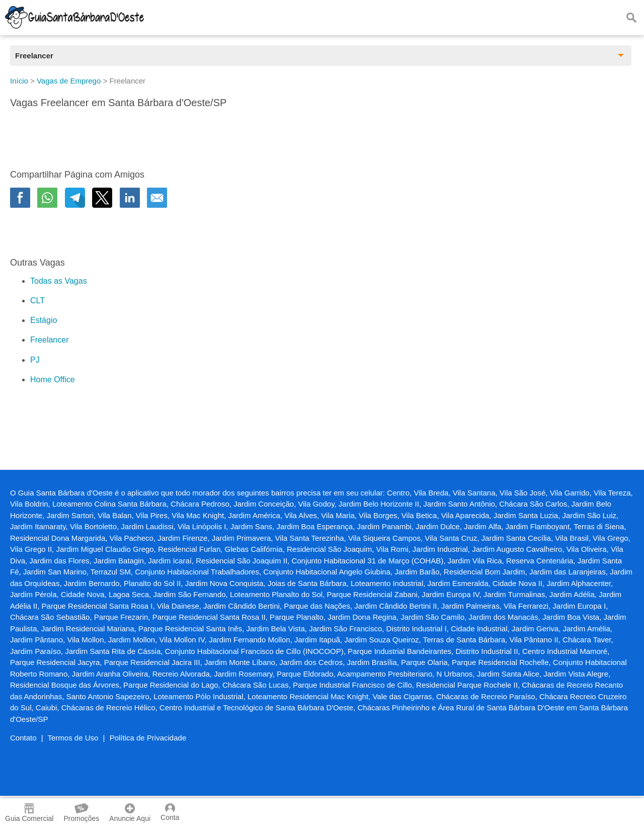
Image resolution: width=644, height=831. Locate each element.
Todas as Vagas (59, 281)
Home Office (53, 380)
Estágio (44, 320)
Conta (170, 812)
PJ (35, 360)
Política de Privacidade (148, 738)
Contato (23, 738)
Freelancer (49, 340)
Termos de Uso (73, 738)
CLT (37, 301)
